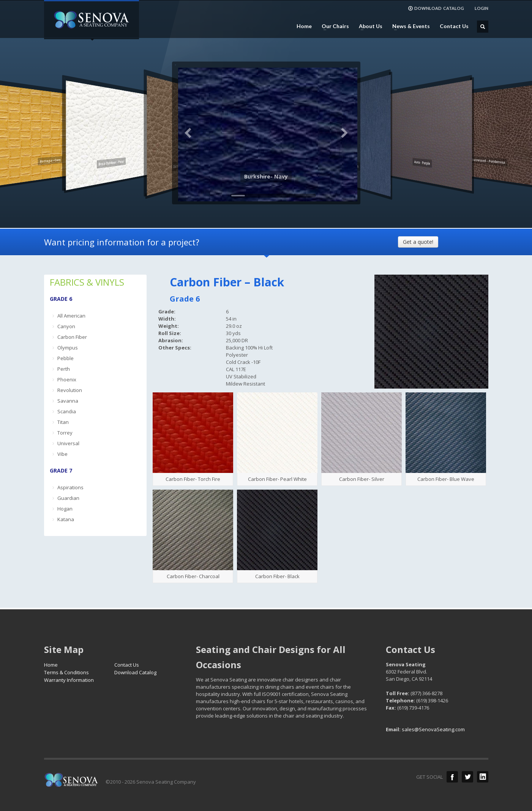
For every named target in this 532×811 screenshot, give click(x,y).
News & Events (409, 26)
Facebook (452, 777)
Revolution (70, 390)
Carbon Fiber (72, 337)
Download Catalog (135, 672)
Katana (66, 519)
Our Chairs (333, 26)
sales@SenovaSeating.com (433, 729)
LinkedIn (483, 777)
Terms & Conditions (66, 672)
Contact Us (454, 26)
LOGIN (481, 8)
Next (344, 133)
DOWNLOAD (436, 8)
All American (71, 316)
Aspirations (70, 487)
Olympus (68, 348)
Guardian (68, 498)
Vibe (62, 454)
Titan (63, 422)
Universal (68, 443)
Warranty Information (69, 680)
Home (304, 26)
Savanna (68, 401)
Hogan (65, 509)
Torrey (65, 433)
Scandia (67, 411)
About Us (368, 26)
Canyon (66, 326)
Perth (64, 369)
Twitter (467, 777)
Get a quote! (418, 242)
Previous (188, 133)
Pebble (66, 358)
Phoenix (67, 379)
